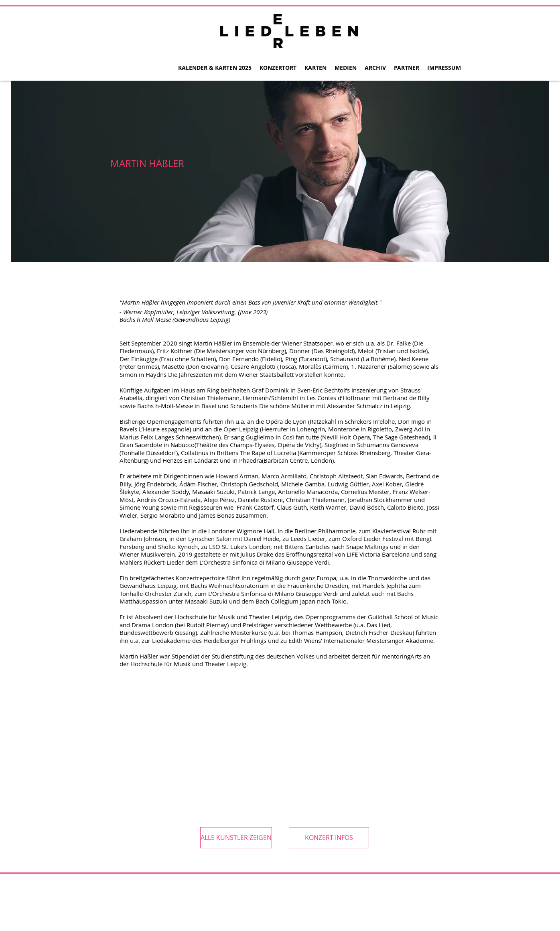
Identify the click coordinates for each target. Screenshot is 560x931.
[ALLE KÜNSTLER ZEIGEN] (236, 838)
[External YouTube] (176, 742)
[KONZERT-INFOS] (329, 838)
